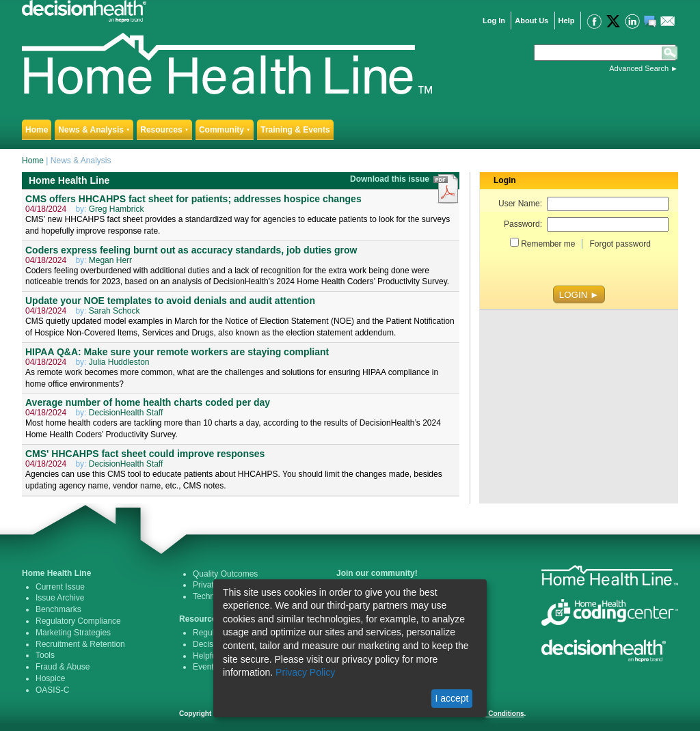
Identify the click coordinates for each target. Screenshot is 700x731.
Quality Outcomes (225, 574)
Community (225, 130)
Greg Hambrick (117, 209)
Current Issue (60, 587)
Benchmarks (58, 609)
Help (567, 20)
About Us (531, 20)
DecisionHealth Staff (126, 413)
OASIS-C (52, 690)
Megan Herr (110, 260)
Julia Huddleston (119, 362)
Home (37, 130)
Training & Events (295, 130)
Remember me (548, 244)
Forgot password (620, 244)
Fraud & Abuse (63, 667)
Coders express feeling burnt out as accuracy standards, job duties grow (191, 250)
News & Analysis (94, 130)
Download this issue (391, 179)
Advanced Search (639, 68)
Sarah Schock (115, 311)
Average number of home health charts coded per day (148, 402)
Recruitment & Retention (80, 644)
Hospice (50, 678)
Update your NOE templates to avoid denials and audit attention (170, 301)
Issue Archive (60, 598)
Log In (494, 20)
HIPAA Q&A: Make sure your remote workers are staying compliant (177, 352)
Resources (164, 130)
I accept (452, 698)
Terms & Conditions (492, 714)
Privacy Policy (305, 672)
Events (205, 667)
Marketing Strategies (73, 633)
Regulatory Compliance (78, 621)
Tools (45, 655)
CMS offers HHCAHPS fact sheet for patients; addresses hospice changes (193, 199)
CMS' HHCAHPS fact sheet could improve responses (145, 454)
